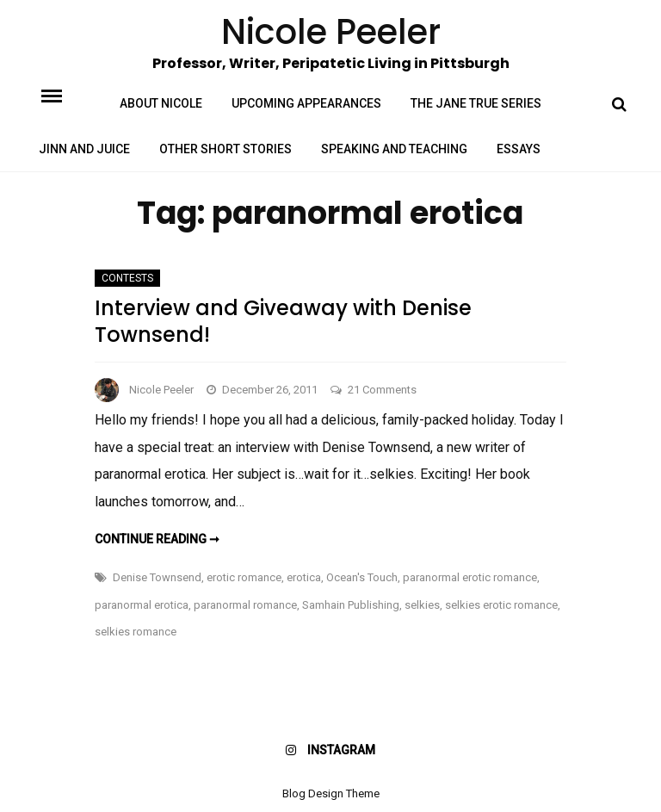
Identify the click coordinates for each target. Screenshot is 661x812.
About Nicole (161, 103)
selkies (422, 605)
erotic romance (244, 577)
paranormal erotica (142, 605)
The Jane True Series (476, 103)
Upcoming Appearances (306, 103)
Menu (66, 95)
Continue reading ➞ (157, 539)
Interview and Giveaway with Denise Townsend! (283, 321)
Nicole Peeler (161, 390)
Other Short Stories (225, 149)
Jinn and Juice (84, 149)
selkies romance (136, 632)
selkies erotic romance (501, 605)
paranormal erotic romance (470, 577)
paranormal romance (245, 605)
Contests (127, 278)
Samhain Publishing (351, 605)
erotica (304, 577)
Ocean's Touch (362, 577)
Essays (519, 149)
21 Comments (382, 390)
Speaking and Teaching (394, 149)
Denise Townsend (157, 577)
